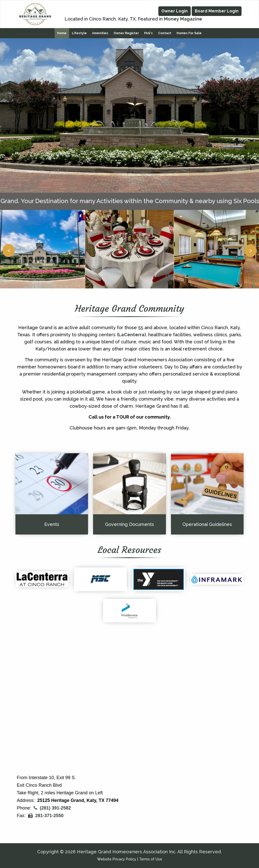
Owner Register (126, 32)
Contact (165, 32)
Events (52, 523)
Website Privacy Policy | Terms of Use (130, 859)
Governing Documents (129, 523)
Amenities (100, 32)
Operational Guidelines (207, 523)
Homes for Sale (189, 32)
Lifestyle (79, 32)
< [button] (9, 249)
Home (62, 32)
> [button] (251, 249)
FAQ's (148, 32)
